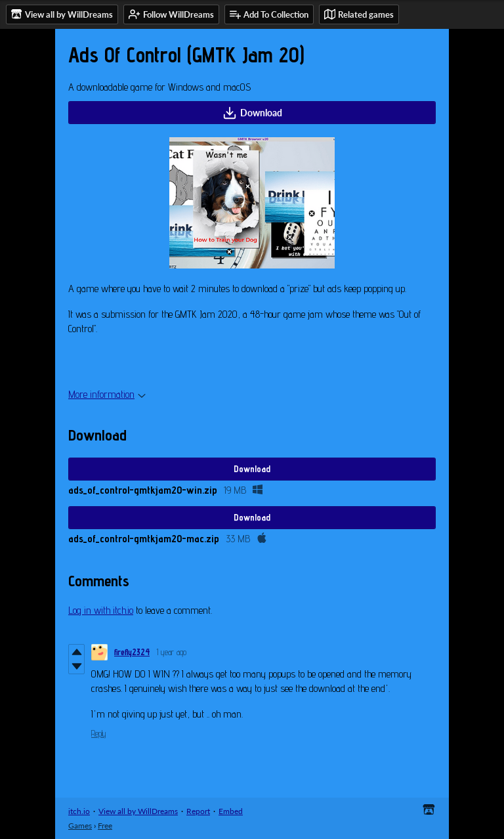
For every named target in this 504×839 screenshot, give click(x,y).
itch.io (79, 811)
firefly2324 (132, 652)
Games (80, 826)
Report (198, 811)
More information (107, 394)
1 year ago (171, 652)
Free (105, 826)
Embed (231, 811)
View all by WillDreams (138, 811)
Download (252, 113)
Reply (99, 733)
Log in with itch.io (101, 610)
